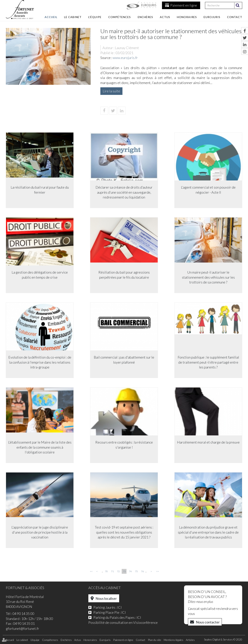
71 (112, 571)
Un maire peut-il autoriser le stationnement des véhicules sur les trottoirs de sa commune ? (208, 277)
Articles (190, 640)
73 (124, 571)
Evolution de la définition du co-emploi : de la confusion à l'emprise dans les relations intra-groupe (40, 362)
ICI (119, 607)
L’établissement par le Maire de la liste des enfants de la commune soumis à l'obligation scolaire (40, 447)
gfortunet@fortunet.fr (22, 628)
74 (130, 571)
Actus (165, 17)
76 (142, 571)
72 (118, 571)
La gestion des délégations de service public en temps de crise (40, 275)
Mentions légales (174, 640)
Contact (235, 17)
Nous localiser (106, 598)
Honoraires (187, 17)
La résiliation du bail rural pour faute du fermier (40, 190)
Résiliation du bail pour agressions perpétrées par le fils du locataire (124, 275)
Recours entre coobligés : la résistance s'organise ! (124, 445)
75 (136, 571)
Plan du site (155, 640)
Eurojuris (212, 17)
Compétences (120, 17)
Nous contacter (208, 622)
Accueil (51, 17)
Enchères (145, 17)
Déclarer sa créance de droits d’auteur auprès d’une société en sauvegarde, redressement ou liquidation (124, 192)
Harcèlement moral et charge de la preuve (208, 442)
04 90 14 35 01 (24, 623)
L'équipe (95, 17)
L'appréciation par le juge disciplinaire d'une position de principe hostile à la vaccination (40, 532)
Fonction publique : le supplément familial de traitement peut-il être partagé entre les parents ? (208, 362)
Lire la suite (111, 91)
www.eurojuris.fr (125, 58)
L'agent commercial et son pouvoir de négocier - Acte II (208, 190)
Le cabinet (73, 17)
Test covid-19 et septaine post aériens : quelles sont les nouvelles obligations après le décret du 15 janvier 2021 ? (124, 532)
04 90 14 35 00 (23, 614)
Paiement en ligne (184, 5)
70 (106, 571)
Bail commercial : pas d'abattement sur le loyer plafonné (124, 360)
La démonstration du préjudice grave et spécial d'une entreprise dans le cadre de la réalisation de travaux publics (208, 532)
